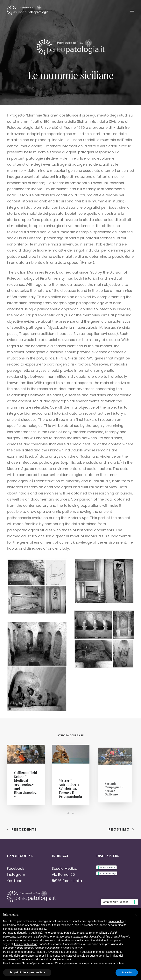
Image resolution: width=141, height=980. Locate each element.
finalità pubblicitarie (26, 944)
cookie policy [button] (38, 929)
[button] (136, 915)
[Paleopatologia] (28, 10)
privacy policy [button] (116, 921)
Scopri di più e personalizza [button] (27, 972)
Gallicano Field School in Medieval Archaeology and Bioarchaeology (25, 783)
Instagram (16, 874)
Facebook (16, 868)
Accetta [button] (127, 972)
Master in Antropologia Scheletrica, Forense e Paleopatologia (70, 784)
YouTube (15, 881)
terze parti (63, 933)
